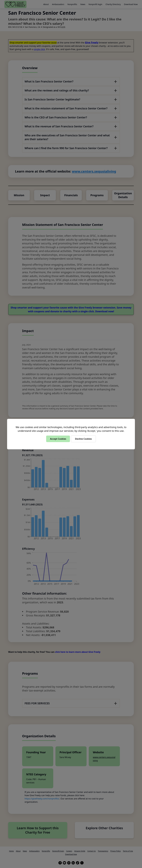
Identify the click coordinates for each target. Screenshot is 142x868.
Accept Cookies (58, 439)
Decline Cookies (83, 439)
